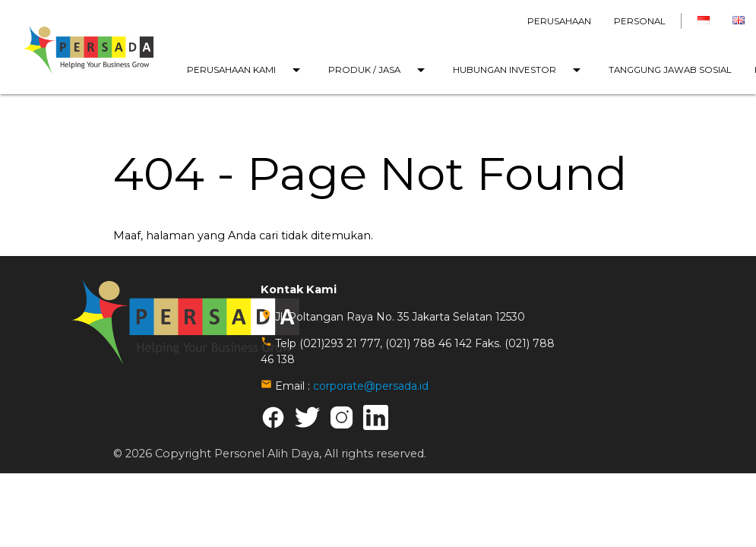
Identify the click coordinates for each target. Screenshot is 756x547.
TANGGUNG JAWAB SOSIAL (670, 70)
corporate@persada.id (371, 386)
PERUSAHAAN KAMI (246, 70)
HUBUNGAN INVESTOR (519, 70)
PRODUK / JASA (379, 70)
